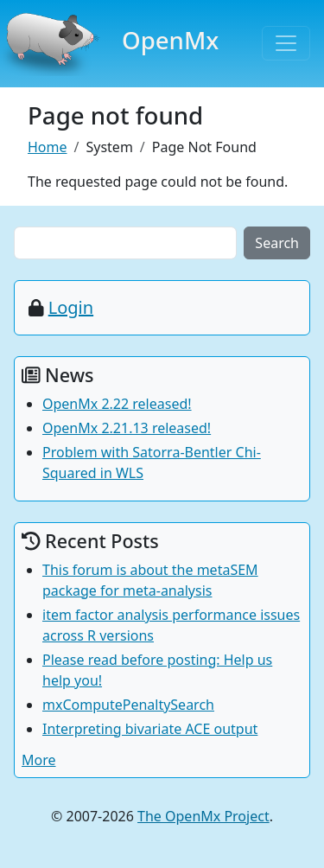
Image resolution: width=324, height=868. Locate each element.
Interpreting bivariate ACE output (150, 729)
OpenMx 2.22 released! (117, 404)
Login (71, 307)
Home (48, 147)
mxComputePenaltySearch (128, 705)
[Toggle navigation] (286, 43)
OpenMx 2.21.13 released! (127, 428)
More (39, 760)
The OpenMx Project (203, 816)
